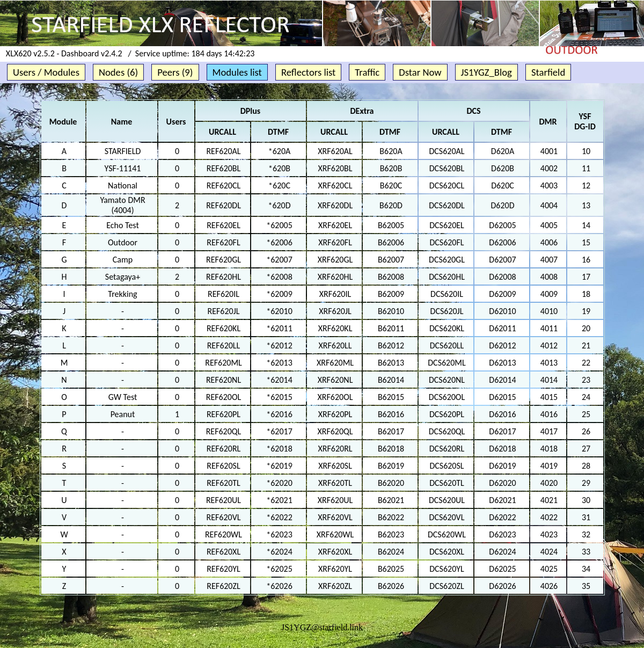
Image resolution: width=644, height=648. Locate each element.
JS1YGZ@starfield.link (322, 627)
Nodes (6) (118, 72)
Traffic (367, 72)
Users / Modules (46, 72)
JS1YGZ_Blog (486, 72)
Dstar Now (420, 72)
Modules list (237, 72)
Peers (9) (175, 72)
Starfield (548, 72)
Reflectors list (308, 72)
